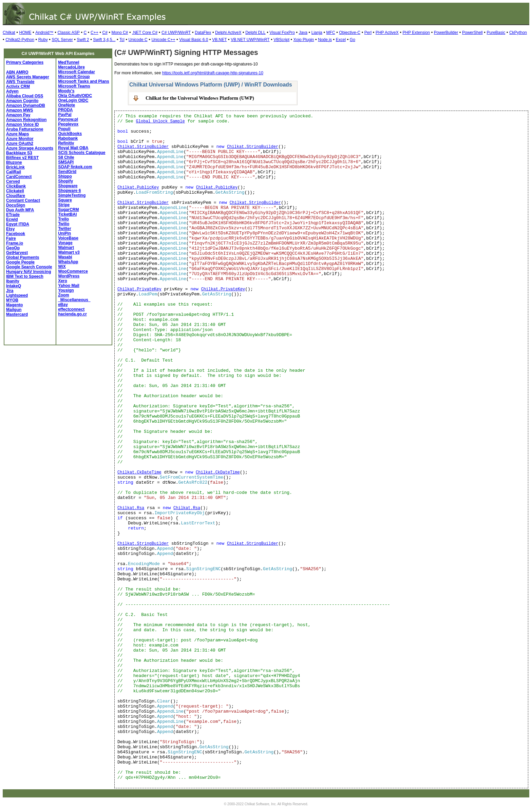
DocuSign (16, 205)
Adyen (12, 91)
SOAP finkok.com (75, 167)
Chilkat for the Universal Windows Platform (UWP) (200, 98)
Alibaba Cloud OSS (25, 96)
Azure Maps (17, 134)
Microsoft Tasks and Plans (84, 81)
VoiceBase (68, 238)
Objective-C (350, 33)
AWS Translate (20, 82)
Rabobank (68, 138)
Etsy (10, 229)
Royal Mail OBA (73, 148)
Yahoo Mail (69, 286)
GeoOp (13, 248)
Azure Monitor (20, 139)
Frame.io (15, 243)
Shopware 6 (69, 191)
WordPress (69, 276)
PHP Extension (416, 33)
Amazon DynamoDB (26, 105)
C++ (94, 33)
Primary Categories (25, 62)
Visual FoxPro (282, 33)
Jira (10, 291)
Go (353, 40)
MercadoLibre (71, 67)
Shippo (65, 176)
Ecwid (12, 219)
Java (303, 33)
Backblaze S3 (19, 153)
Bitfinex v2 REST (22, 158)
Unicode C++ (163, 40)
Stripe (64, 205)
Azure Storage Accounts (30, 148)
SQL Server (62, 40)
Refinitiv (66, 143)
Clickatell (15, 191)
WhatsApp (68, 262)
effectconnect (71, 309)
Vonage (65, 243)
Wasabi (65, 257)
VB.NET (219, 40)
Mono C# (120, 33)
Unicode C (138, 40)
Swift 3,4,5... (104, 40)
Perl (368, 33)
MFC (331, 33)
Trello (63, 219)
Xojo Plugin (304, 40)
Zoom (64, 295)
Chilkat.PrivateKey (139, 289)
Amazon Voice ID (22, 124)
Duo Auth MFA (20, 210)
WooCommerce (73, 271)
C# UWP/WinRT (176, 33)
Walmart (66, 248)
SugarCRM (68, 210)
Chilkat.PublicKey (138, 188)
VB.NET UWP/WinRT (250, 40)
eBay (63, 305)
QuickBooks (70, 134)
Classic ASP (68, 33)
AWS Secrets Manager (28, 77)
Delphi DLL (255, 33)
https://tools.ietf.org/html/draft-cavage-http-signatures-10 (213, 73)
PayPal (65, 115)
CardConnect (19, 177)
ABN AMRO (17, 72)
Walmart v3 (69, 252)
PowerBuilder (446, 33)
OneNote (66, 105)
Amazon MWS (20, 110)
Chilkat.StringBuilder (143, 147)
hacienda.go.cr (72, 314)
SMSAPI (66, 162)
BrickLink (15, 167)
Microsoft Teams (74, 86)
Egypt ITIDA (18, 224)
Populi (64, 129)
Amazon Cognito (22, 101)
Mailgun (14, 310)
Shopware (68, 186)
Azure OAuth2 (20, 143)
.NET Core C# (145, 33)
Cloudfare (16, 196)
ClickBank (16, 186)
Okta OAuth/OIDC (75, 96)
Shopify (65, 181)
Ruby (43, 40)
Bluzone (14, 162)
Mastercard (17, 314)
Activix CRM (18, 86)
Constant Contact (23, 200)
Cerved (13, 181)
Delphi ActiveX (228, 33)
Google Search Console (29, 267)
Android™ (44, 33)
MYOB (12, 300)
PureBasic (496, 33)
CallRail (14, 172)
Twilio (64, 224)
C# (105, 33)
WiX (62, 267)
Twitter (64, 229)
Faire (11, 238)
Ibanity (13, 281)
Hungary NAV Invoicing (28, 272)
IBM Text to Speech (25, 276)
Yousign (66, 290)
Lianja (317, 33)
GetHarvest (17, 253)
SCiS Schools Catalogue (82, 153)
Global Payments (23, 257)
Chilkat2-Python (20, 40)
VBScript (281, 40)
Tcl (122, 40)
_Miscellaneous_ (74, 300)
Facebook (16, 234)
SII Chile (66, 157)
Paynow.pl (68, 119)
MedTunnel (69, 62)
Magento (14, 305)
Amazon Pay (18, 115)
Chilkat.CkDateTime (139, 472)
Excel (341, 40)
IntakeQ (14, 286)
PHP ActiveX (387, 33)
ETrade (13, 215)
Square (65, 200)
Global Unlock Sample (160, 121)
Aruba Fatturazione (25, 129)
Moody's (66, 91)
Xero (63, 281)
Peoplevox (68, 124)
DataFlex (203, 33)
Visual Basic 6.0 (194, 40)
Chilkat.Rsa (131, 508)
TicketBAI (67, 214)
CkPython (518, 33)
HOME (25, 33)
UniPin (64, 233)
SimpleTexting (72, 195)
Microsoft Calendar (77, 72)
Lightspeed (17, 295)
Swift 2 (83, 40)
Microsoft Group (74, 77)
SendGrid (67, 172)
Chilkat (9, 33)
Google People (20, 262)
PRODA (65, 110)
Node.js (325, 40)
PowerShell (472, 33)
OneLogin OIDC (73, 100)
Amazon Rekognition (26, 120)
